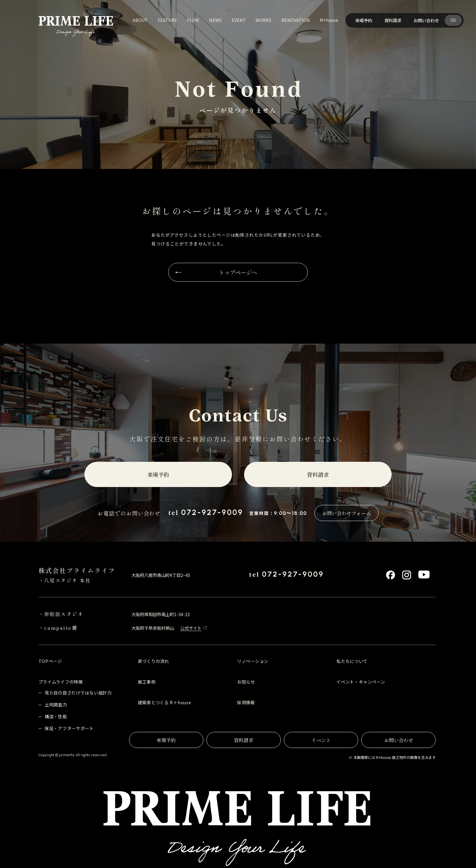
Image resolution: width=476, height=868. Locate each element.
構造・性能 (56, 716)
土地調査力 (56, 704)
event (239, 20)
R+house (329, 20)
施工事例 (147, 682)
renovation (296, 20)
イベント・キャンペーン (361, 682)
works (263, 20)
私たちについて (352, 661)
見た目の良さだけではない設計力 (78, 693)
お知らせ (246, 682)
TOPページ (50, 661)
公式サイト (191, 628)
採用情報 (246, 702)
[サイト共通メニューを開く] (453, 20)
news (215, 20)
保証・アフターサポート (69, 728)
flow (193, 20)
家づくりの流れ (153, 661)
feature (168, 20)
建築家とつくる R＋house (165, 702)
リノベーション (253, 661)
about (140, 20)
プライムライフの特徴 (61, 682)
